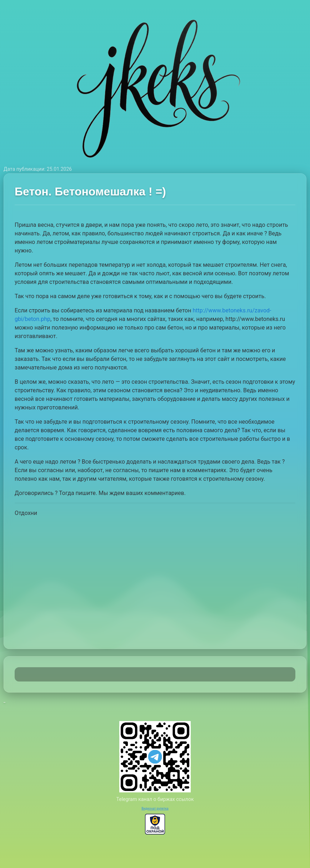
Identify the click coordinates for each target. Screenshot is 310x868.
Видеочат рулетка (155, 808)
